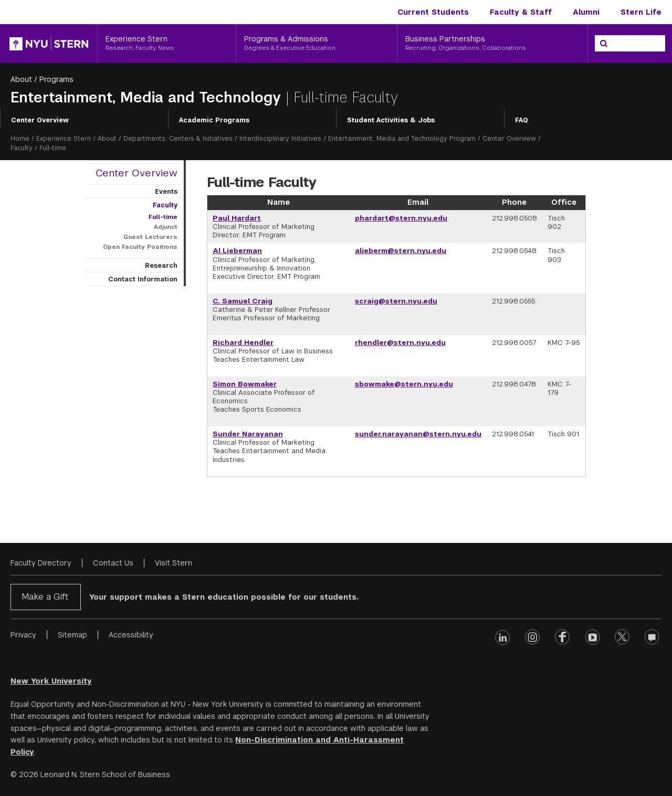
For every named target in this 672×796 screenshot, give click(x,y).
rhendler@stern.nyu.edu (400, 343)
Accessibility (131, 635)
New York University (51, 681)
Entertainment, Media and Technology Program (402, 139)
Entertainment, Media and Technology (148, 97)
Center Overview (40, 120)
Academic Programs (214, 120)
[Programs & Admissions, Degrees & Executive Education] (317, 44)
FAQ (522, 120)
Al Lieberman (237, 251)
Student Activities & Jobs (391, 120)
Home (20, 139)
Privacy (23, 635)
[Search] (604, 44)
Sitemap (72, 635)
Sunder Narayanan (248, 434)
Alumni (586, 12)
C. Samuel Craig (243, 301)
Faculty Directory (41, 563)
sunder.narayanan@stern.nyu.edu (418, 434)
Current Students (433, 12)
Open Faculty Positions (140, 247)
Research (161, 266)
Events (166, 192)
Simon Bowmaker (245, 384)
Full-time (163, 217)
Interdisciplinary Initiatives (280, 139)
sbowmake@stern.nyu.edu (404, 384)
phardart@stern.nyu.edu (401, 218)
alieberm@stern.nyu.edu (401, 251)
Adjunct (166, 227)
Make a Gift (45, 597)
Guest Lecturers (150, 237)
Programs (56, 79)
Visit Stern (174, 563)
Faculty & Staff (521, 12)
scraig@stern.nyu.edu (396, 301)
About (21, 79)
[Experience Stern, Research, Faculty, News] (167, 44)
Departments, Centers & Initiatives (178, 139)
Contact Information (143, 279)
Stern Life (641, 12)
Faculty (22, 148)
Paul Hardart (237, 218)
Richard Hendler (243, 343)
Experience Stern (64, 139)
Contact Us (113, 563)
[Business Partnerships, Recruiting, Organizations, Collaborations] (492, 44)
